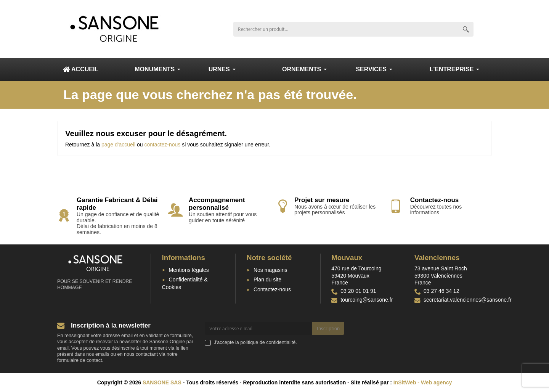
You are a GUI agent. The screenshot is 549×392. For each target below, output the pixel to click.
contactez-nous (162, 145)
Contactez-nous (272, 289)
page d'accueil (118, 145)
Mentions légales (189, 270)
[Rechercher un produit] (346, 29)
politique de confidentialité (268, 342)
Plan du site (267, 280)
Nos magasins (270, 270)
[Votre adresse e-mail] (259, 328)
